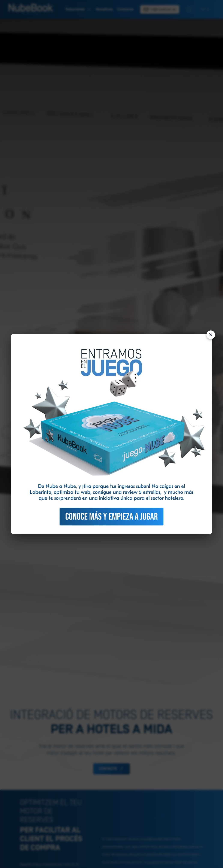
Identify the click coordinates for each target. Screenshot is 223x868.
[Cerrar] (211, 335)
